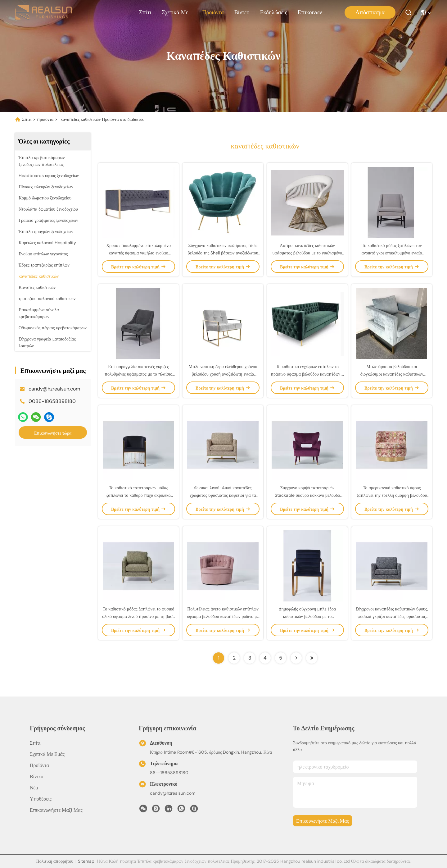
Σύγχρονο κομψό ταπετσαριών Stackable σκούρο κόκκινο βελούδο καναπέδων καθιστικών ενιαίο (307, 495)
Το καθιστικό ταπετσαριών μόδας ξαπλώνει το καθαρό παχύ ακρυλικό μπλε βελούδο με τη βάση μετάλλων (138, 495)
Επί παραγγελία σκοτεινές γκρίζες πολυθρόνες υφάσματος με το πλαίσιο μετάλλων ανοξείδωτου (138, 374)
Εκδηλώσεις (274, 12)
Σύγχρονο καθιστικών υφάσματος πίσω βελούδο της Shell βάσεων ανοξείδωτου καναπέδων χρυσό (223, 253)
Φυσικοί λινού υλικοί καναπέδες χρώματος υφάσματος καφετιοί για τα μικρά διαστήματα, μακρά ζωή (223, 495)
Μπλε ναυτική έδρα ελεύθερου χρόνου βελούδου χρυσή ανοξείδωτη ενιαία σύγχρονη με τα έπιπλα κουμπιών (223, 374)
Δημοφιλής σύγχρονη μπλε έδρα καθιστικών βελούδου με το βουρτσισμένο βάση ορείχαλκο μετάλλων (307, 616)
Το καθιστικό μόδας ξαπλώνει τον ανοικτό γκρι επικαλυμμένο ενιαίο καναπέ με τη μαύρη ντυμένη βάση (392, 253)
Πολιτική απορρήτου (55, 861)
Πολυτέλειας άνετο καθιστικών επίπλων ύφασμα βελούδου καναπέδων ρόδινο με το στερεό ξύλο (223, 616)
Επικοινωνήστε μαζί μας (313, 12)
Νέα (34, 788)
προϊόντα (213, 12)
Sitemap (86, 861)
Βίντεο (242, 12)
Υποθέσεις (41, 799)
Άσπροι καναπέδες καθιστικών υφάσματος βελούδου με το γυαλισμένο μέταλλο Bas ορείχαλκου (307, 253)
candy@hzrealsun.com (54, 389)
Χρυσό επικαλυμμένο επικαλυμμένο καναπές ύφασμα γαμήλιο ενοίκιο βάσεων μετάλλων (138, 253)
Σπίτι (145, 12)
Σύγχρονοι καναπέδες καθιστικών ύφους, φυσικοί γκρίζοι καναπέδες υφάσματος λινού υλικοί (392, 616)
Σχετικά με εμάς (177, 12)
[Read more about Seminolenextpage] (296, 658)
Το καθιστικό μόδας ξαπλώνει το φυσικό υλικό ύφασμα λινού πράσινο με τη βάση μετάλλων (138, 616)
